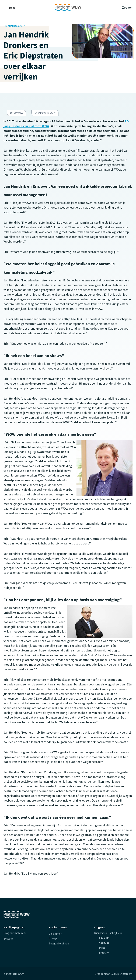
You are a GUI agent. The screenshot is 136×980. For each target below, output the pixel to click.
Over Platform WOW (45, 113)
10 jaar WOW (16, 113)
